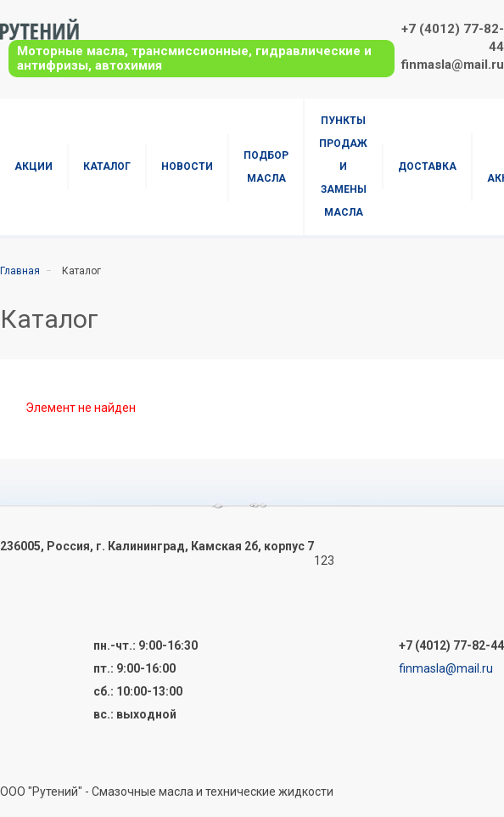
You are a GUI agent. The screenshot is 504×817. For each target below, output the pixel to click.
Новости (187, 166)
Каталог (107, 166)
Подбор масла (266, 167)
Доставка (427, 166)
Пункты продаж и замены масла (343, 166)
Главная (20, 271)
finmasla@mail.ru (453, 65)
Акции (34, 166)
